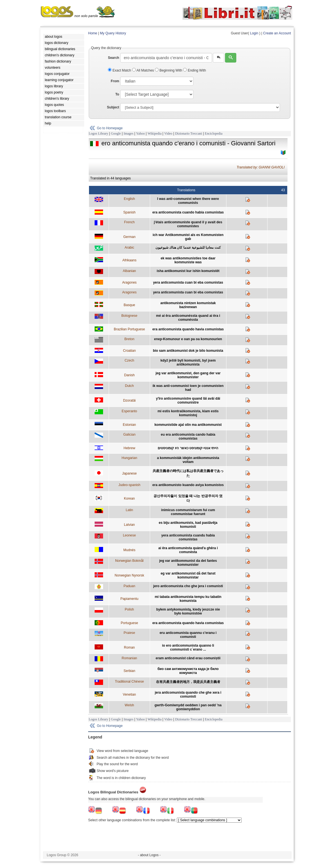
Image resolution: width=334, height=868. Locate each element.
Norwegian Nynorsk (129, 575)
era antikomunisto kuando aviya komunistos (188, 485)
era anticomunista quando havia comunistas (188, 329)
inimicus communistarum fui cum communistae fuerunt (188, 512)
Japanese (129, 473)
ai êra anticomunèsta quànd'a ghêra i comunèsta (188, 550)
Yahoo (140, 133)
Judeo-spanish (129, 485)
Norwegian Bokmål (129, 561)
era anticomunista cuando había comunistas (188, 212)
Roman (129, 647)
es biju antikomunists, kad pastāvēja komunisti (188, 525)
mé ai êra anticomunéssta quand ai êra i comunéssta (188, 318)
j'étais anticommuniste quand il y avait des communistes (188, 224)
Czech (129, 360)
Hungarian (129, 458)
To (117, 94)
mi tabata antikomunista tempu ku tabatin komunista (188, 599)
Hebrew (129, 448)
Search (113, 58)
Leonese (129, 535)
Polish (129, 609)
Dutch (129, 386)
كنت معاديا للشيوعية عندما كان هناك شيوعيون (188, 248)
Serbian (129, 671)
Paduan (129, 586)
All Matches (143, 70)
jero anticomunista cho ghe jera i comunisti (188, 586)
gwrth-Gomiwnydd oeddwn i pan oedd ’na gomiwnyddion (188, 707)
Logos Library (98, 133)
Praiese (129, 633)
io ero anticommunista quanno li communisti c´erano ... (188, 647)
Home (93, 33)
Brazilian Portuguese (129, 329)
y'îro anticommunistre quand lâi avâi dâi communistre (188, 400)
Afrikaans (129, 260)
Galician (129, 435)
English (129, 199)
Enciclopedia (214, 133)
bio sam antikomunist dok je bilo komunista (188, 351)
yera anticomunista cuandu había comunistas (188, 537)
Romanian (129, 658)
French (129, 222)
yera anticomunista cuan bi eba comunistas (188, 282)
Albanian (129, 271)
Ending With (194, 70)
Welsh (129, 705)
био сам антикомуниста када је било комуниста (188, 671)
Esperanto (129, 411)
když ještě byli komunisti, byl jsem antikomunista (188, 362)
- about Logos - (149, 855)
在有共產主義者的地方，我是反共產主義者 (188, 682)
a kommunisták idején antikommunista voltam (188, 460)
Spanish (129, 212)
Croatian (129, 351)
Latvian (129, 525)
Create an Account (277, 33)
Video (168, 133)
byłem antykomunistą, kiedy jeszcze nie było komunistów (188, 611)
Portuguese (129, 623)
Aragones (129, 282)
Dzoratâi (129, 400)
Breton (129, 339)
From (115, 81)
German (129, 237)
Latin (129, 510)
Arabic (129, 248)
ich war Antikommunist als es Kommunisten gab (188, 237)
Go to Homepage (110, 128)
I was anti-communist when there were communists (188, 201)
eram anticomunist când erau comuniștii (188, 658)
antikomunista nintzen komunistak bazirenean (188, 305)
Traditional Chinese (129, 682)
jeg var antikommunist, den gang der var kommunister (188, 375)
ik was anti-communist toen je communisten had (188, 388)
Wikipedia (155, 133)
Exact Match (120, 70)
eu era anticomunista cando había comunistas (188, 437)
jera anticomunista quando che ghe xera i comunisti (188, 695)
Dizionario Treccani (189, 133)
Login (254, 33)
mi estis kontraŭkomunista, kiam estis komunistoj (188, 413)
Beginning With (169, 70)
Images (129, 133)
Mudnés (129, 550)
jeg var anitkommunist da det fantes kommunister (188, 563)
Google (116, 133)
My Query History (113, 33)
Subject (113, 107)
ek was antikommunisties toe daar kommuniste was (188, 260)
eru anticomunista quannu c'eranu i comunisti (188, 635)
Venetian (129, 695)
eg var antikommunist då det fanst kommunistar (188, 575)
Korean (129, 498)
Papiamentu (129, 599)
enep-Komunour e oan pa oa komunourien (188, 339)
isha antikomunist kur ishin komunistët (188, 271)
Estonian (129, 425)
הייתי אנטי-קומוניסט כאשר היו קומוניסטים (188, 448)
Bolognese (129, 316)
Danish (129, 375)
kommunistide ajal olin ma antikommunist (188, 425)
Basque (129, 305)
